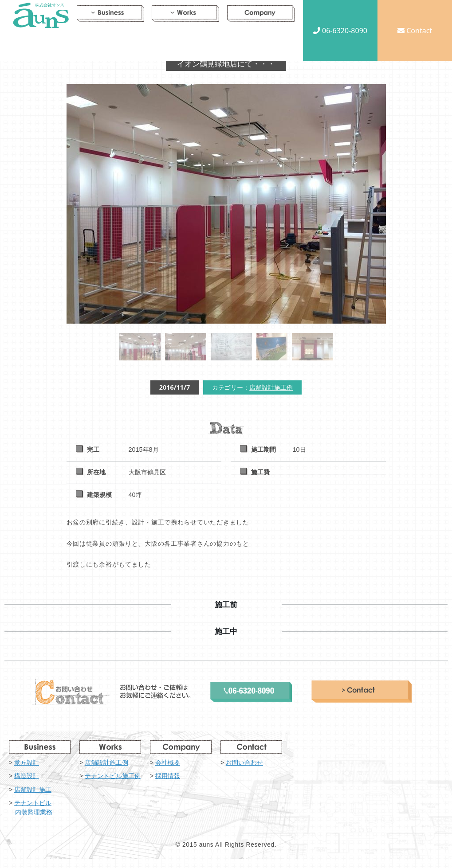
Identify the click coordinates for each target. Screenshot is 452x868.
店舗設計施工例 (271, 387)
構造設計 (27, 776)
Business (110, 15)
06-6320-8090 (340, 31)
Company (261, 15)
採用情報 (168, 776)
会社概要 (168, 763)
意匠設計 (27, 763)
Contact (415, 31)
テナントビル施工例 (113, 776)
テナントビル (47, 808)
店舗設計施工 (33, 790)
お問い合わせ (244, 763)
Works (185, 15)
